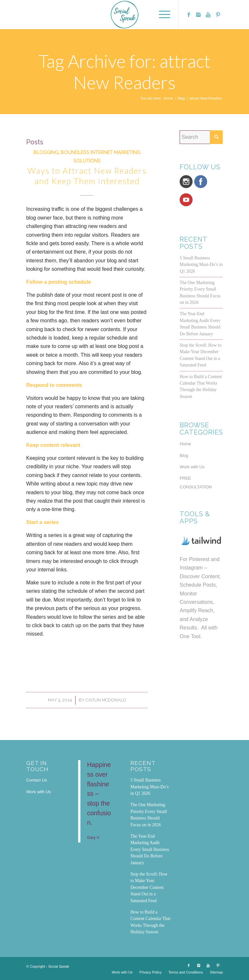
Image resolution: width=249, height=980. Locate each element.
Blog (181, 98)
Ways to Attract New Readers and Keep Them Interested (87, 176)
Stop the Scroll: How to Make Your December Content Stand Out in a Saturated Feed (149, 887)
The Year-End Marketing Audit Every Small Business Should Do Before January (150, 849)
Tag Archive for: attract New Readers (124, 72)
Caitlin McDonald (106, 700)
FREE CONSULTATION (196, 482)
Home (168, 98)
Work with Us (192, 467)
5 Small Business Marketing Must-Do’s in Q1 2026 (201, 265)
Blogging (46, 152)
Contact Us (37, 780)
